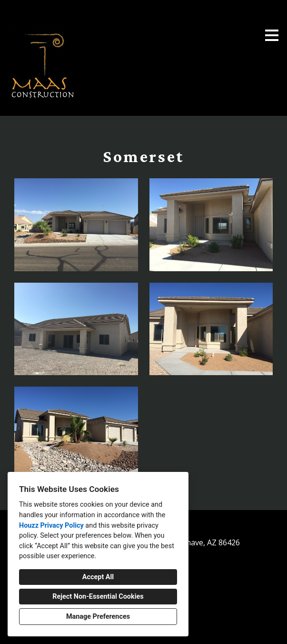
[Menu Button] (272, 35)
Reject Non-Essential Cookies (98, 597)
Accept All (98, 577)
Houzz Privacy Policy (51, 526)
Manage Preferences (98, 617)
